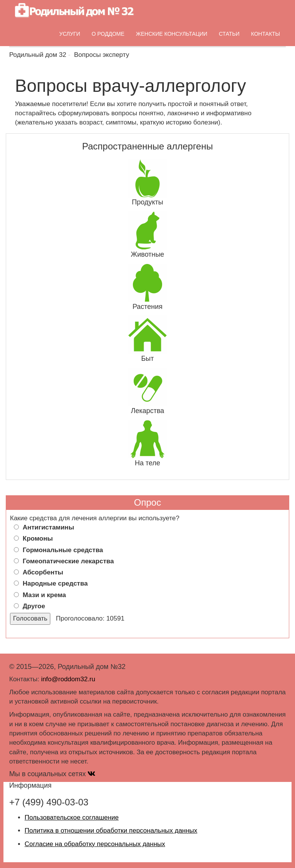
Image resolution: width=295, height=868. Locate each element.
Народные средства (55, 583)
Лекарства (148, 411)
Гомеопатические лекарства (68, 561)
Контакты (265, 34)
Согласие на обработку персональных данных (95, 844)
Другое (34, 606)
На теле (147, 463)
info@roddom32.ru (68, 679)
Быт (148, 358)
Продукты (147, 202)
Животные (148, 254)
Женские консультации (172, 34)
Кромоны (38, 539)
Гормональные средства (63, 550)
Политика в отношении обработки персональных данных (111, 831)
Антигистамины (48, 527)
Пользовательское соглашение (72, 817)
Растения (147, 307)
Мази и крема (44, 595)
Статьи (229, 34)
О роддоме (108, 34)
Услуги (70, 34)
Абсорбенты (43, 572)
